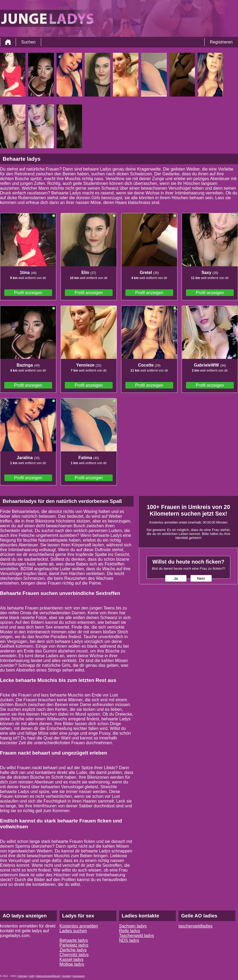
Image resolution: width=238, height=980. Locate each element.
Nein (201, 578)
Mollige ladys (72, 964)
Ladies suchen (73, 931)
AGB (31, 976)
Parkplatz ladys (74, 945)
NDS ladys (129, 940)
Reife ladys (129, 931)
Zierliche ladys (73, 950)
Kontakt (66, 976)
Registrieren (221, 42)
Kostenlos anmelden (79, 926)
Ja (176, 578)
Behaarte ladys (74, 940)
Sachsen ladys (133, 926)
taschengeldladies (195, 926)
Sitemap (22, 976)
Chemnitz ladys (74, 955)
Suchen (28, 42)
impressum (79, 976)
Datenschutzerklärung (48, 976)
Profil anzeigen (28, 293)
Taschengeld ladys (137, 936)
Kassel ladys (71, 959)
